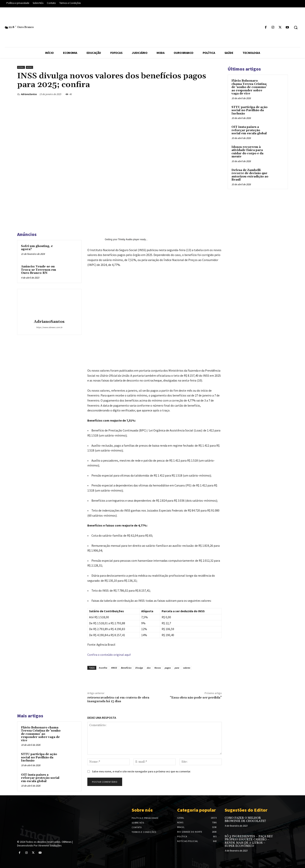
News (29, 67)
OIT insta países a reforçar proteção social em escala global (40, 778)
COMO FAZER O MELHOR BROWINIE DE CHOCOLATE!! (245, 820)
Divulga (139, 668)
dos (149, 668)
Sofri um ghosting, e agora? (37, 248)
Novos (157, 668)
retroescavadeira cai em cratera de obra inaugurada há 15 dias (118, 699)
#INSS (114, 668)
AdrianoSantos (29, 94)
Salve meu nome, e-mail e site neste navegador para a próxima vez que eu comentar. (141, 771)
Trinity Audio (125, 239)
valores (186, 668)
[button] (296, 27)
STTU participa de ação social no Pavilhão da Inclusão (39, 757)
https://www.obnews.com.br (49, 327)
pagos (168, 668)
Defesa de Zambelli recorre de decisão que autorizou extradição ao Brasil (250, 175)
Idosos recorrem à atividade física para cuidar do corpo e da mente (247, 152)
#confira (103, 668)
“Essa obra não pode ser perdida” (196, 698)
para (177, 668)
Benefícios (126, 668)
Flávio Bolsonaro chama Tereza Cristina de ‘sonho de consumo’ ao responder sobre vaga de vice (41, 734)
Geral (21, 67)
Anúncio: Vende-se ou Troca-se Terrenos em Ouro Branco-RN (39, 270)
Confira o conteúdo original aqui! (109, 655)
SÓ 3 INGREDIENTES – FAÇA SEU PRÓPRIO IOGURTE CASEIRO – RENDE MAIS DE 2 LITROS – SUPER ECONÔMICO (249, 841)
